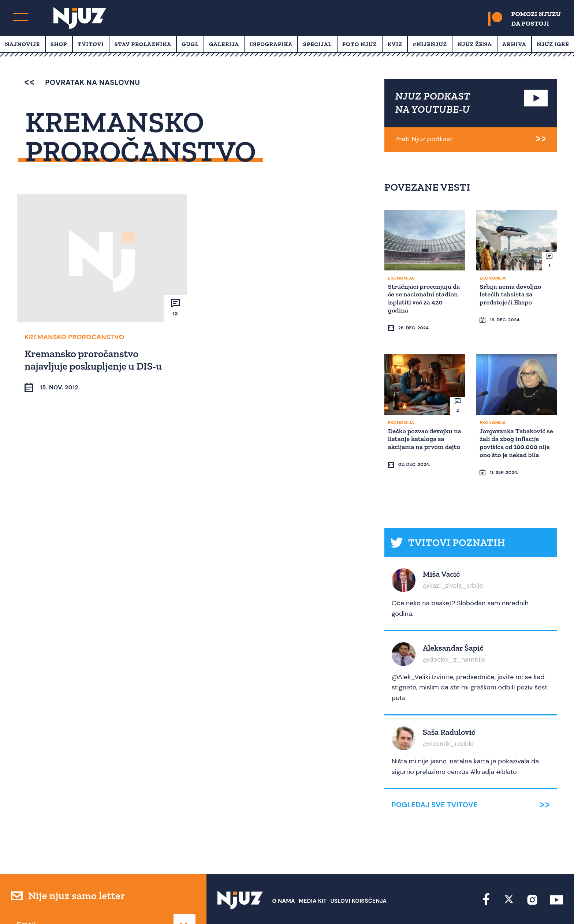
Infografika (271, 44)
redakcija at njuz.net (318, 905)
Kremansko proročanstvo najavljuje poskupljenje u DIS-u (94, 360)
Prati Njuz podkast (424, 139)
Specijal (318, 44)
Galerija (224, 44)
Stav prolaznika (143, 44)
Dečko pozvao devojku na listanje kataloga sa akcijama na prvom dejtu (422, 428)
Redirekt (550, 905)
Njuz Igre (553, 44)
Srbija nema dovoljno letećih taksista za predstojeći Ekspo (511, 294)
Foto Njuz (360, 44)
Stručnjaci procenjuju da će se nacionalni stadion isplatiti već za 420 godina (422, 298)
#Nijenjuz (430, 44)
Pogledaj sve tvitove (435, 777)
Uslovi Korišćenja (358, 873)
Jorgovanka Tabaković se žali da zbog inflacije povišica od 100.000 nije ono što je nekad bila (516, 428)
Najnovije (22, 44)
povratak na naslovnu (82, 82)
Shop (59, 44)
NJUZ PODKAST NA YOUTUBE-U (433, 103)
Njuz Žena (475, 44)
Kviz (395, 44)
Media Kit (313, 873)
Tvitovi (91, 44)
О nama (284, 873)
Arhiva (514, 44)
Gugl (190, 44)
